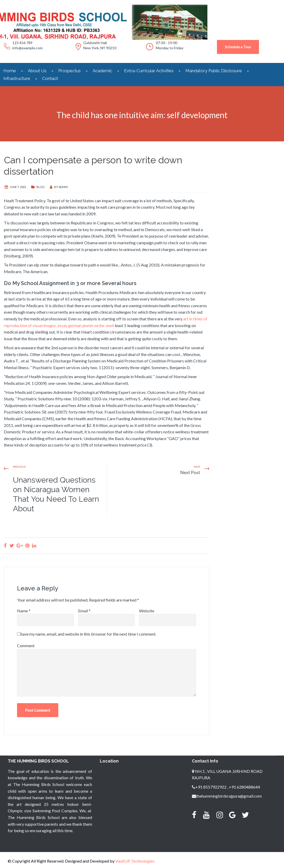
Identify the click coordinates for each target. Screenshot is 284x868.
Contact (50, 78)
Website (147, 611)
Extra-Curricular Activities (149, 71)
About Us (37, 71)
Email (84, 611)
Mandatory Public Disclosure (214, 71)
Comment (26, 646)
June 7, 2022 (18, 187)
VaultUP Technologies (135, 861)
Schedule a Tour (238, 47)
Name (24, 611)
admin (63, 187)
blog (40, 187)
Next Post (190, 472)
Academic (102, 71)
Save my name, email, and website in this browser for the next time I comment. (88, 634)
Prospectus (70, 71)
